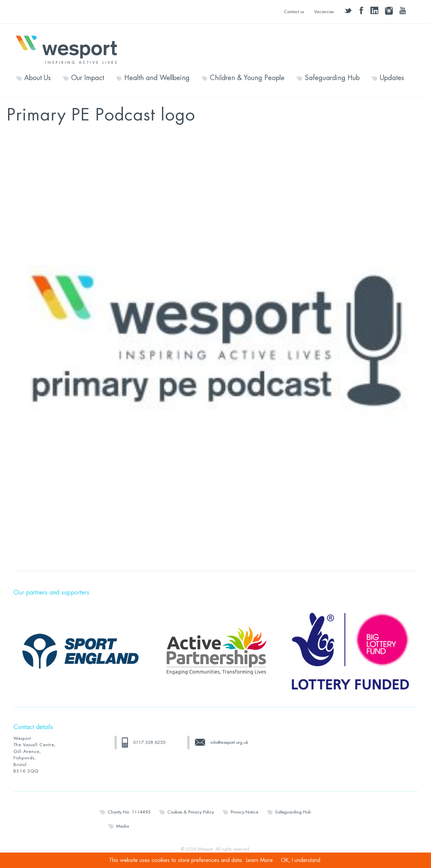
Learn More (259, 860)
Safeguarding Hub (332, 78)
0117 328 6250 (149, 742)
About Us (38, 78)
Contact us (294, 12)
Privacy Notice (244, 812)
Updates (392, 78)
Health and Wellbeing (157, 78)
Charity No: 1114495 (129, 812)
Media (123, 826)
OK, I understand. (301, 860)
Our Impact (88, 78)
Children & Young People (247, 78)
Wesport (70, 49)
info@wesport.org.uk (229, 742)
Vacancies (324, 12)
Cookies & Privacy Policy (191, 812)
